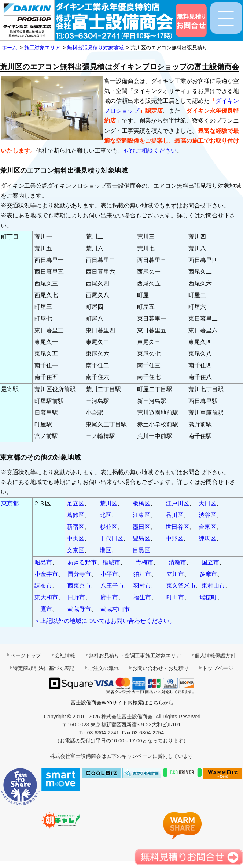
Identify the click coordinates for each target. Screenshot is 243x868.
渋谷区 (207, 515)
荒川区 (108, 503)
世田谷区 (177, 527)
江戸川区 (177, 503)
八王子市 (112, 586)
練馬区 (207, 538)
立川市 (175, 574)
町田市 (175, 597)
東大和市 (46, 597)
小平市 (109, 574)
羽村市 (142, 586)
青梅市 (144, 562)
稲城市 (111, 562)
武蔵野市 (79, 609)
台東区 (207, 527)
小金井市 (46, 574)
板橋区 (141, 503)
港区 (106, 550)
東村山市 (213, 586)
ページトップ (26, 655)
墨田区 (141, 527)
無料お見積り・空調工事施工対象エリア (135, 655)
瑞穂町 (208, 597)
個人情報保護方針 (215, 655)
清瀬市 (177, 562)
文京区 (76, 550)
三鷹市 (43, 609)
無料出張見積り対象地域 (95, 48)
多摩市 (208, 574)
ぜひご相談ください (150, 151)
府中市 (109, 597)
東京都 (10, 503)
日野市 (76, 597)
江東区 (141, 515)
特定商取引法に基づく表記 (44, 668)
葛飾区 (76, 515)
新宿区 (76, 527)
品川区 (174, 515)
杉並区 (108, 527)
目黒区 (141, 550)
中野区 (174, 538)
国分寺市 (79, 574)
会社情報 (65, 655)
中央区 (76, 538)
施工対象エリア (42, 48)
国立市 (210, 562)
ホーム (10, 48)
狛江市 (142, 574)
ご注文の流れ (103, 668)
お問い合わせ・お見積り (161, 668)
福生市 (142, 597)
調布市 (43, 586)
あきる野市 (82, 562)
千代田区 (111, 538)
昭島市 (43, 562)
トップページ (218, 668)
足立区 (76, 503)
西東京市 (79, 586)
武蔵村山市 (115, 609)
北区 (106, 515)
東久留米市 (181, 586)
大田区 (207, 503)
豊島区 (141, 538)
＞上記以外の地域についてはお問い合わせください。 (105, 621)
